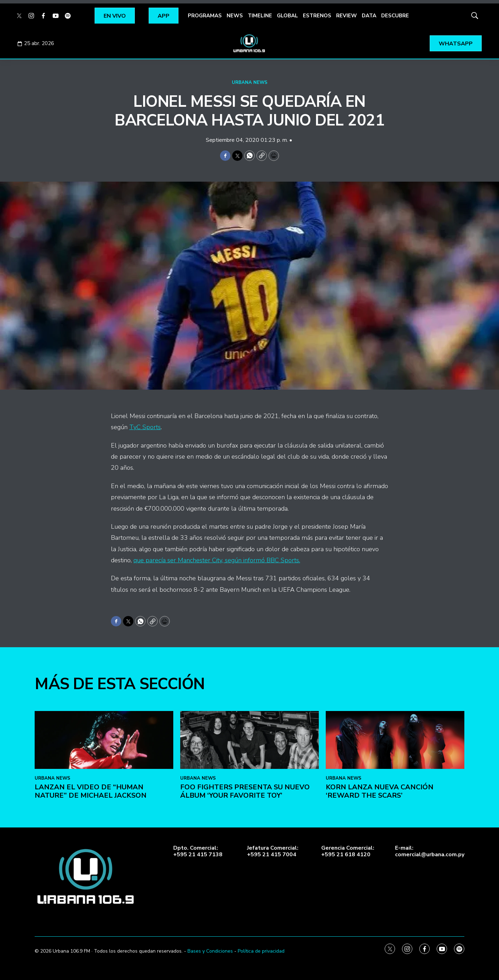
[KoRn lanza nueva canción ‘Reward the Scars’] (395, 849)
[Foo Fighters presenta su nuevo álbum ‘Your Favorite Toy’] (249, 849)
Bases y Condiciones (210, 951)
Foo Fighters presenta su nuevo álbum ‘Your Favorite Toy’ (245, 900)
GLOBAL (287, 16)
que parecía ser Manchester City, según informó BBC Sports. (217, 560)
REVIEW (347, 16)
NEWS (235, 16)
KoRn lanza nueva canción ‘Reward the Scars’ (380, 900)
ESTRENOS (317, 16)
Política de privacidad (261, 951)
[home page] (249, 43)
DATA (369, 16)
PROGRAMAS (205, 16)
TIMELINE (260, 16)
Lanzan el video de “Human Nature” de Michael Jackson (91, 900)
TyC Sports (145, 427)
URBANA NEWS (250, 83)
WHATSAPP (456, 44)
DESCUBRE (395, 16)
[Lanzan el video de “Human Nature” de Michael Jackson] (104, 849)
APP (164, 16)
